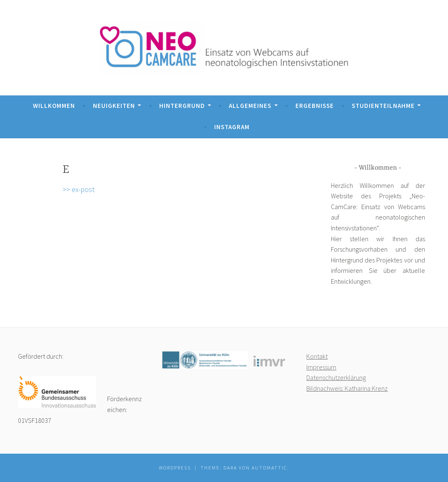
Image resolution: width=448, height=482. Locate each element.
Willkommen (54, 106)
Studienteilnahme (383, 106)
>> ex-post (79, 189)
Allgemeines (250, 106)
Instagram (232, 127)
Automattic (269, 468)
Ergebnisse (315, 106)
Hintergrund (182, 106)
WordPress (175, 468)
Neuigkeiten (114, 106)
